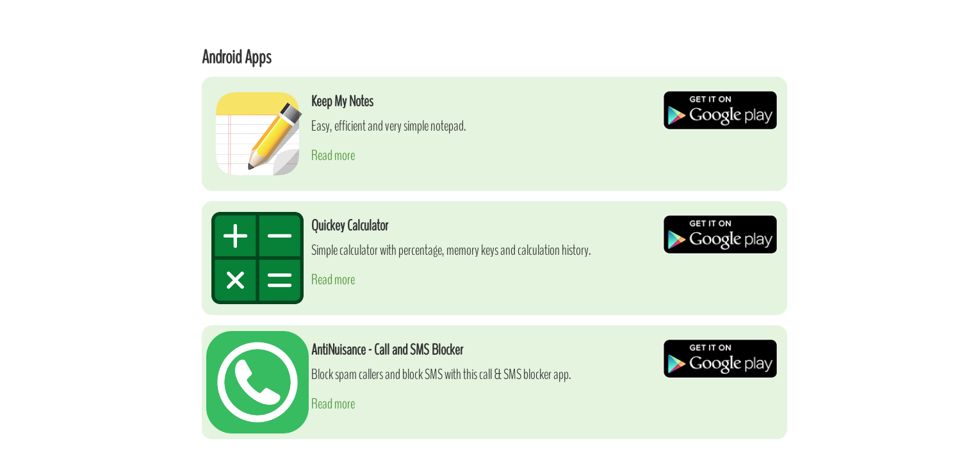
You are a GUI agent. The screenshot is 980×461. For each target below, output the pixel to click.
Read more (333, 155)
